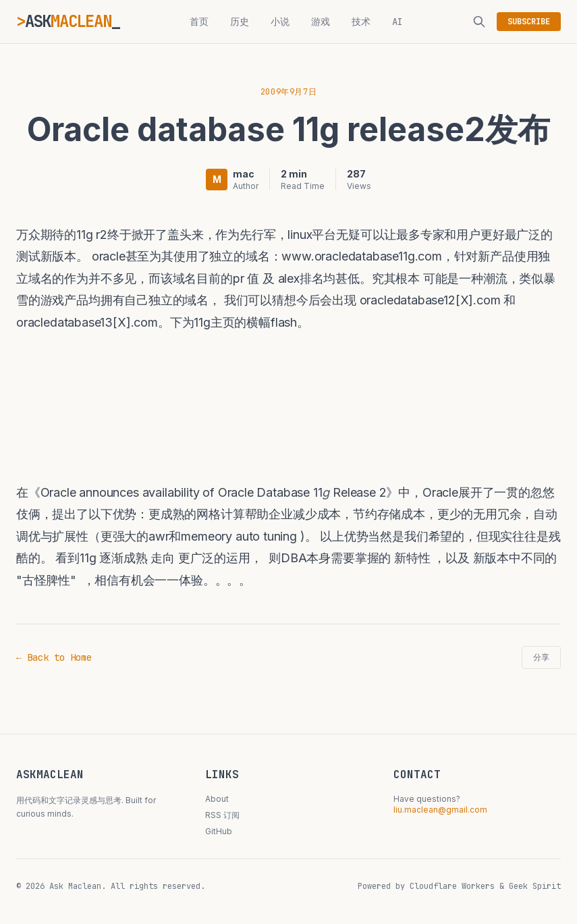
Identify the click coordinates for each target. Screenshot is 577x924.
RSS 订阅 (222, 815)
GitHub (219, 831)
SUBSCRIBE (529, 22)
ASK (68, 21)
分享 (541, 657)
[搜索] (479, 22)
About (217, 799)
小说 (280, 22)
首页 (199, 22)
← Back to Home (54, 657)
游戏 (321, 22)
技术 (361, 22)
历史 (240, 22)
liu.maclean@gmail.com (440, 810)
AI (397, 22)
